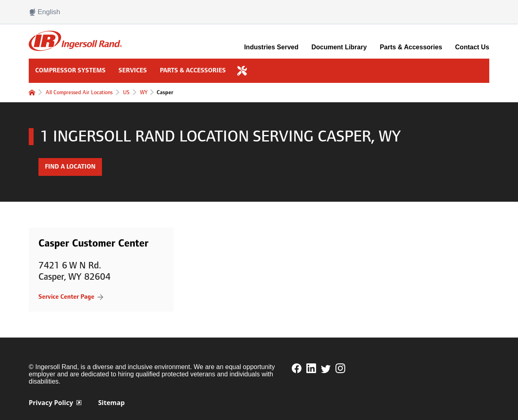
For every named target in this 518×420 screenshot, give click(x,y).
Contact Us (472, 47)
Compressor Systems (70, 71)
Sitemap (112, 403)
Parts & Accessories (411, 47)
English (45, 12)
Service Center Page (66, 297)
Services (133, 71)
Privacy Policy (55, 403)
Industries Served (271, 47)
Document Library (339, 47)
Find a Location (70, 167)
